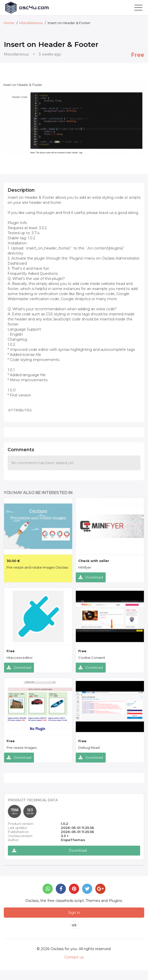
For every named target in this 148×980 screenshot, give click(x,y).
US (74, 925)
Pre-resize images (22, 748)
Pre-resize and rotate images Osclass (37, 567)
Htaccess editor (20, 658)
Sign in (74, 913)
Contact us (74, 957)
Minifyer (85, 567)
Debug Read (89, 748)
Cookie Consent (92, 658)
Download (91, 577)
